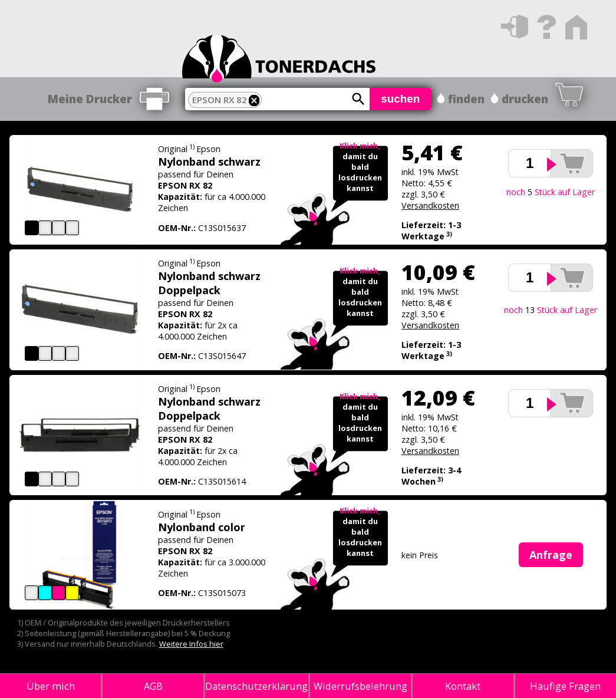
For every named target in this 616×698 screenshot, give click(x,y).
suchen (400, 99)
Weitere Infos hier (191, 644)
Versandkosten (430, 205)
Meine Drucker (90, 99)
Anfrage (551, 555)
